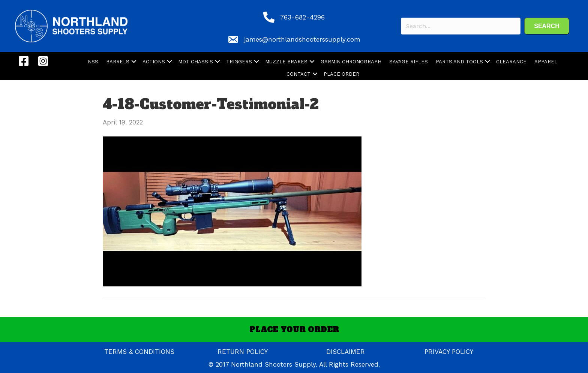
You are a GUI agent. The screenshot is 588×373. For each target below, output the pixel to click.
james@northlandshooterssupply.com (302, 39)
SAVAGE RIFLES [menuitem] (409, 62)
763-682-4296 (302, 17)
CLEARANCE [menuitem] (511, 62)
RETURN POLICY (243, 352)
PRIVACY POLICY (449, 352)
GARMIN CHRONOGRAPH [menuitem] (351, 62)
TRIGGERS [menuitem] (239, 62)
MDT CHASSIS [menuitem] (196, 62)
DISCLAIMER (346, 352)
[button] (547, 26)
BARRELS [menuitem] (118, 62)
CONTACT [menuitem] (298, 74)
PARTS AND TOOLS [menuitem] (459, 62)
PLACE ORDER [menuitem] (341, 74)
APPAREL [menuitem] (546, 62)
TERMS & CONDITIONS (139, 352)
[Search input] (461, 26)
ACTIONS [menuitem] (154, 62)
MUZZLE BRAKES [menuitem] (286, 62)
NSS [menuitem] (93, 62)
